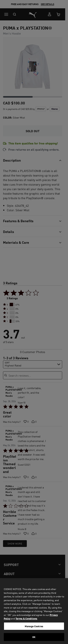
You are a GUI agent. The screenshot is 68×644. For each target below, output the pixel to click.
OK (34, 637)
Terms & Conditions (26, 618)
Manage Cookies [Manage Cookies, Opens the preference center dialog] (34, 626)
